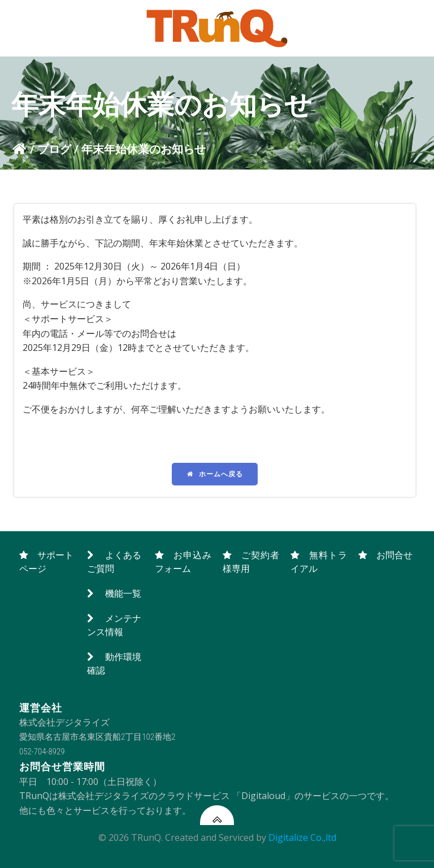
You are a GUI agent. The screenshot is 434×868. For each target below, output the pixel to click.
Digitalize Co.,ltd (302, 837)
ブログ (54, 149)
